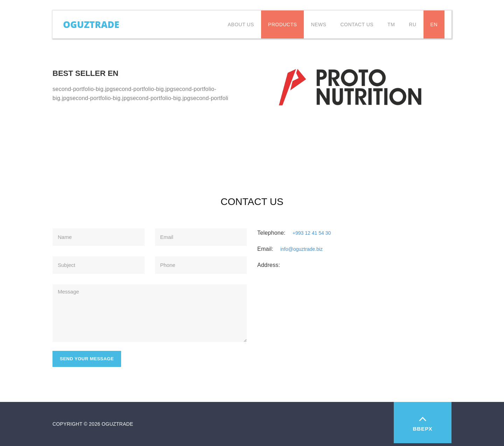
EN (434, 24)
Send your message (87, 359)
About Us (241, 24)
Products (283, 24)
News (318, 24)
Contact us (357, 24)
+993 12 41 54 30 (312, 233)
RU (412, 24)
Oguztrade (91, 23)
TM (391, 24)
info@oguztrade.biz (302, 249)
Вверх (423, 422)
